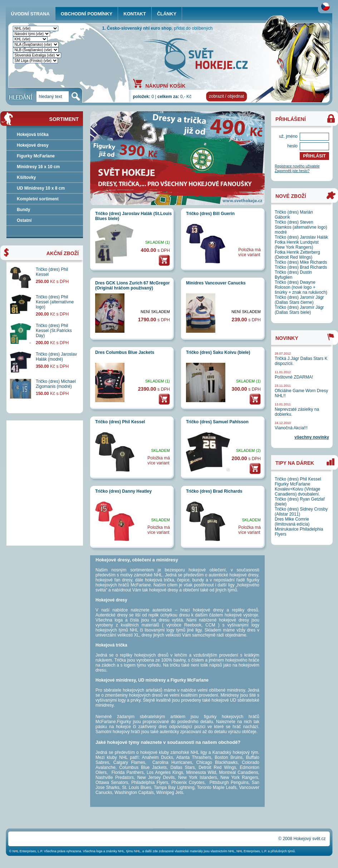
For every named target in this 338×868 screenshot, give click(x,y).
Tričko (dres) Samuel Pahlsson (217, 422)
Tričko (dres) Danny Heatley (123, 491)
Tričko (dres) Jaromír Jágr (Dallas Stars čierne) (299, 300)
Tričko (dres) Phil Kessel (120, 422)
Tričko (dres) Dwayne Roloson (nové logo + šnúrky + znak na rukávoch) (301, 287)
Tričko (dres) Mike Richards (301, 262)
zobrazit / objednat (226, 96)
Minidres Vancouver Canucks (216, 283)
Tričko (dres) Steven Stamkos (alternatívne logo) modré (301, 227)
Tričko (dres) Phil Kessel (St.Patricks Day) (54, 331)
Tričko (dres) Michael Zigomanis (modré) (56, 384)
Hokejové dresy (33, 145)
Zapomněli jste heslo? (292, 171)
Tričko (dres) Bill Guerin (210, 214)
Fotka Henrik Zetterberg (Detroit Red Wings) (297, 255)
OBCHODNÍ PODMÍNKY (87, 14)
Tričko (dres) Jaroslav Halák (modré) (56, 357)
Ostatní (24, 220)
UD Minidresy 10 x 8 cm (41, 188)
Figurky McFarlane (36, 156)
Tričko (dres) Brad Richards (214, 491)
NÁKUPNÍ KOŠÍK (166, 86)
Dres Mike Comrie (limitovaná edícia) (292, 522)
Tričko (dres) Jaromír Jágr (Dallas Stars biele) (299, 310)
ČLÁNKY (167, 14)
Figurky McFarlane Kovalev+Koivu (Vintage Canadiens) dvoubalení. (298, 489)
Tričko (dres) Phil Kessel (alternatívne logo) (55, 302)
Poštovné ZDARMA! (294, 377)
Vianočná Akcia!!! (291, 428)
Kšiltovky (26, 177)
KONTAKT (135, 14)
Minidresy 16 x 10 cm (38, 167)
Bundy (23, 210)
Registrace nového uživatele (297, 166)
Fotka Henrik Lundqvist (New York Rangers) (297, 245)
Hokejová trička (33, 135)
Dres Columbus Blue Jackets (125, 352)
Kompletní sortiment (38, 199)
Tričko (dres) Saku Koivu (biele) (218, 352)
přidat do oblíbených (193, 28)
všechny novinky (312, 437)
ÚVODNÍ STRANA (30, 14)
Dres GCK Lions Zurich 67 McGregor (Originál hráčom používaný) (133, 286)
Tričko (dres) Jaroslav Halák (301, 237)
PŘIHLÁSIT (314, 156)
